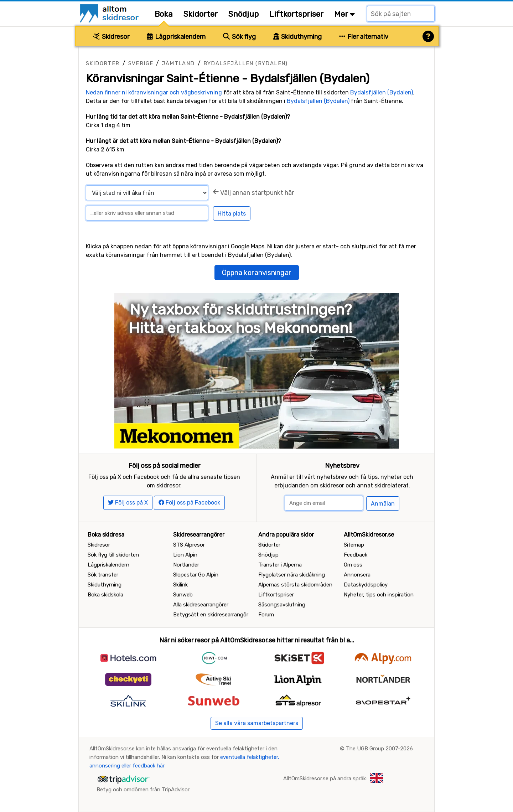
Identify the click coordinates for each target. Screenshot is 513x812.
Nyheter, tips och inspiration (379, 595)
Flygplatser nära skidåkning (292, 575)
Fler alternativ (364, 37)
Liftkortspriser (296, 14)
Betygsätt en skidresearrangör (211, 615)
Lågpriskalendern (176, 37)
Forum (266, 615)
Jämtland (178, 63)
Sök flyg (239, 37)
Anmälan (383, 504)
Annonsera (357, 575)
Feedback (356, 555)
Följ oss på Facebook (189, 503)
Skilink (180, 585)
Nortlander (186, 565)
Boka (164, 14)
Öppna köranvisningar (257, 273)
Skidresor (111, 37)
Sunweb (183, 595)
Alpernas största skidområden (295, 585)
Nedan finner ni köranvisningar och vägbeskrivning (154, 92)
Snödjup (243, 14)
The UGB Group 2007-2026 (379, 749)
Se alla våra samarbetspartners (257, 723)
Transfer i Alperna (280, 565)
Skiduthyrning (298, 37)
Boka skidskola (105, 595)
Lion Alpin (185, 555)
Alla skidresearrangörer (201, 605)
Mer (344, 14)
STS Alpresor (189, 545)
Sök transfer (103, 575)
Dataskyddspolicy (366, 585)
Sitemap (354, 545)
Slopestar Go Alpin (196, 575)
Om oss (353, 565)
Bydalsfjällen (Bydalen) (246, 63)
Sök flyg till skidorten (113, 555)
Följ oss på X (128, 503)
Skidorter (201, 14)
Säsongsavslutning (282, 605)
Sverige (141, 63)
